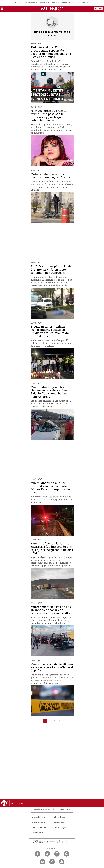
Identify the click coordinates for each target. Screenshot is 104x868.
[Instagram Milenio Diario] (57, 854)
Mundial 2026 (44, 3)
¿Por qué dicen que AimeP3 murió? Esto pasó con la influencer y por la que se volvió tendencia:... (50, 115)
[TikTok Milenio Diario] (52, 862)
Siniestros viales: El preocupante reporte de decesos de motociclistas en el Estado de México (52, 52)
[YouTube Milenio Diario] (42, 862)
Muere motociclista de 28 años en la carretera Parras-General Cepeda (52, 667)
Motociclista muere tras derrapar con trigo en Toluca (51, 176)
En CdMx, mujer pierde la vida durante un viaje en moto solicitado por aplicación (52, 270)
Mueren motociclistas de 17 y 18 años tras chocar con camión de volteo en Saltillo (51, 610)
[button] (2, 9)
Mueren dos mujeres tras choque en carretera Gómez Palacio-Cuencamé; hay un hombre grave (50, 392)
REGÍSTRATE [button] (98, 9)
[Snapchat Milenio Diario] (62, 862)
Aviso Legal (60, 827)
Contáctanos (39, 822)
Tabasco (82, 3)
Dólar (53, 3)
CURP (27, 3)
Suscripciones (40, 827)
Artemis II (35, 3)
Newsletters (39, 817)
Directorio (60, 817)
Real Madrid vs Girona (64, 3)
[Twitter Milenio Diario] (47, 854)
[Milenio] (52, 9)
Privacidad (60, 822)
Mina (76, 3)
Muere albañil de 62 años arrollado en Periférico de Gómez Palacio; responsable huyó (50, 488)
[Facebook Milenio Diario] (38, 854)
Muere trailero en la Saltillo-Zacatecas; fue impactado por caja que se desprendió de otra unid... (52, 548)
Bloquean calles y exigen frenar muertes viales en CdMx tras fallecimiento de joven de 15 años (50, 331)
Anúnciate (38, 833)
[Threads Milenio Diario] (67, 854)
